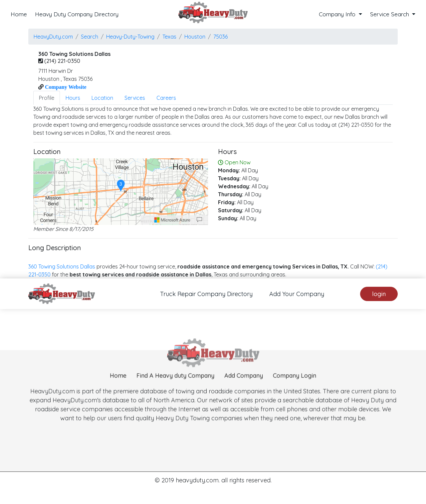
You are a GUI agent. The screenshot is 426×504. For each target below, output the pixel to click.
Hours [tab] (73, 98)
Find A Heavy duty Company (175, 393)
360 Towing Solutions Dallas (62, 266)
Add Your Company (297, 294)
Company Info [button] (338, 14)
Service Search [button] (390, 14)
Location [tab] (102, 98)
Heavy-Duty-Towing (130, 37)
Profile (47, 98)
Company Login (295, 393)
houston (195, 37)
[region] (121, 192)
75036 (220, 37)
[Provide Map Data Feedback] (199, 220)
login (379, 294)
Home (19, 14)
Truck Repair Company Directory (206, 294)
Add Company (244, 393)
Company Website (65, 87)
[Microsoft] (172, 220)
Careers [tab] (166, 98)
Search (90, 37)
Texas (169, 37)
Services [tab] (135, 98)
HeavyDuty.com (53, 37)
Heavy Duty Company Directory (77, 14)
